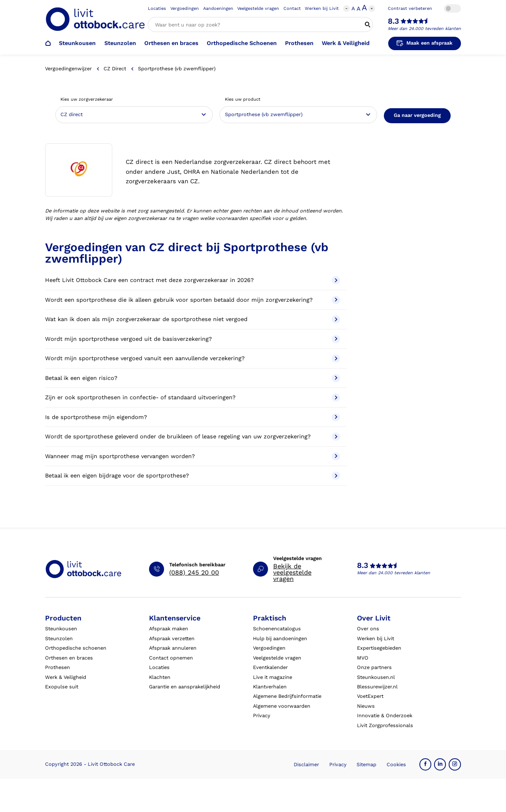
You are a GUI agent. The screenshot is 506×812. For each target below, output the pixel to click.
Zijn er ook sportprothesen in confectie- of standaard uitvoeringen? (193, 398)
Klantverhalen (270, 687)
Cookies (396, 764)
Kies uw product (243, 99)
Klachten (160, 677)
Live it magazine (273, 677)
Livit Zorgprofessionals (385, 725)
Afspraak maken (169, 629)
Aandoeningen (218, 8)
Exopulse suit (62, 687)
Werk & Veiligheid (346, 43)
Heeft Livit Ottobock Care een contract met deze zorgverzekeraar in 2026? (193, 280)
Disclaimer (306, 764)
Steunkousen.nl (376, 677)
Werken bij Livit (322, 8)
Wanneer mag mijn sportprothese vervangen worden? (193, 456)
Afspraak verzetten (172, 638)
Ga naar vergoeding (417, 115)
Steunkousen (77, 43)
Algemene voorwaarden (282, 706)
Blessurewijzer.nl (377, 687)
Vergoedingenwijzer (68, 69)
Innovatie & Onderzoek (385, 715)
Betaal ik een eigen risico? (193, 378)
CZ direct (115, 69)
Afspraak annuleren (173, 648)
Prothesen (299, 43)
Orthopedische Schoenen (242, 43)
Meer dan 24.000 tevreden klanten (424, 29)
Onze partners (374, 667)
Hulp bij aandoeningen (280, 638)
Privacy (262, 715)
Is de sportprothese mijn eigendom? (193, 417)
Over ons (368, 629)
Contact (292, 8)
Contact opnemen (171, 658)
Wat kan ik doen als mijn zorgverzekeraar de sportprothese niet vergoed (193, 319)
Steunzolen (120, 43)
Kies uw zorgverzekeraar (87, 99)
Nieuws (366, 706)
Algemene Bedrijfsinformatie (287, 696)
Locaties (157, 8)
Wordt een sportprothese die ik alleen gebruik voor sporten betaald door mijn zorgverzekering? (193, 300)
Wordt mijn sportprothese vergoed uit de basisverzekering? (193, 339)
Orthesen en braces (171, 43)
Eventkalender (270, 667)
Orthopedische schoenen (76, 648)
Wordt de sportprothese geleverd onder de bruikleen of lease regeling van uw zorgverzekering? (193, 437)
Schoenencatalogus (277, 629)
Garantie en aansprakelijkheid (185, 687)
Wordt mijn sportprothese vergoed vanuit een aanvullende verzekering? (193, 358)
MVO (363, 658)
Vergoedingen (185, 8)
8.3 (393, 21)
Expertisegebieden (379, 648)
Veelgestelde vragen (258, 8)
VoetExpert (370, 696)
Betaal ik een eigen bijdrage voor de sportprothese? (193, 476)
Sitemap (366, 764)
